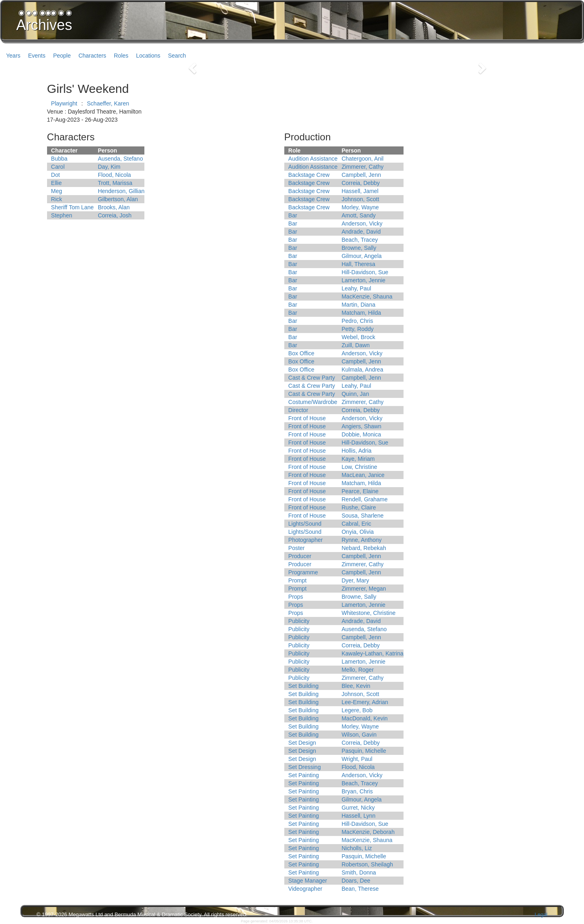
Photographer (306, 540)
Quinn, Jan (355, 394)
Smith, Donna (359, 872)
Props (296, 597)
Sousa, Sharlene (363, 516)
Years (13, 56)
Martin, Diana (358, 305)
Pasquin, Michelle (364, 751)
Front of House (307, 418)
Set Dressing (305, 767)
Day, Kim (109, 167)
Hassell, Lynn (359, 816)
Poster (296, 548)
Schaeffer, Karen (108, 103)
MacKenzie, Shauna (367, 297)
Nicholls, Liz (357, 848)
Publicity (299, 621)
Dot (56, 175)
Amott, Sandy (359, 215)
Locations (148, 56)
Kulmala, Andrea (362, 370)
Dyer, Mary (355, 580)
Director (298, 410)
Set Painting (304, 775)
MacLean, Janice (363, 475)
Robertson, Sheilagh (367, 864)
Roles (121, 56)
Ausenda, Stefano (120, 159)
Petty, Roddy (357, 329)
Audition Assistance (313, 159)
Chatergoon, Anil (363, 159)
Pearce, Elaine (360, 491)
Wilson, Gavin (359, 735)
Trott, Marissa (115, 183)
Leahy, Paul (356, 288)
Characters (92, 56)
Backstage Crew (309, 175)
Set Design (302, 743)
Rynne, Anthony (362, 540)
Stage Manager (308, 881)
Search (177, 56)
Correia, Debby (361, 183)
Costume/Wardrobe (313, 402)
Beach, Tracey (360, 240)
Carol (58, 167)
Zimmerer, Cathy (362, 167)
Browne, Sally (359, 248)
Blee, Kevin (356, 686)
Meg (57, 191)
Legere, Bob (357, 710)
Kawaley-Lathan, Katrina (373, 653)
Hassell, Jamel (360, 191)
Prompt (297, 580)
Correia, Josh (115, 215)
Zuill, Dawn (355, 345)
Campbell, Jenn (361, 175)
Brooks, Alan (114, 207)
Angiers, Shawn (361, 426)
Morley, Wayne (360, 207)
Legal (541, 914)
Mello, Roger (357, 670)
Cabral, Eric (356, 524)
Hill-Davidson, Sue (365, 272)
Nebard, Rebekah (364, 548)
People (62, 56)
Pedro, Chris (357, 321)
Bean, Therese (360, 889)
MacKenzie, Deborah (368, 832)
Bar (293, 215)
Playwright (64, 103)
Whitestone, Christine (368, 613)
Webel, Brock (358, 337)
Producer (300, 556)
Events (37, 56)
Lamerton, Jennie (363, 280)
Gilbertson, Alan (118, 199)
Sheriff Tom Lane (72, 207)
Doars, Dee (356, 881)
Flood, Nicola (114, 175)
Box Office (301, 353)
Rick (57, 199)
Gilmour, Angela (362, 256)
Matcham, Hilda (361, 313)
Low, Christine (359, 467)
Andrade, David (361, 232)
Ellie (56, 183)
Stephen (62, 215)
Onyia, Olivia (357, 532)
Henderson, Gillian (121, 191)
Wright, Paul (357, 759)
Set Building (304, 686)
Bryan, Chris (357, 791)
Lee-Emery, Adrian (365, 702)
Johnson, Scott (360, 199)
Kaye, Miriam (358, 459)
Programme (303, 572)
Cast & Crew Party (312, 378)
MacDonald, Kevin (365, 718)
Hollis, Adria (356, 451)
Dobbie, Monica (361, 434)
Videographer (305, 889)
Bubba (59, 159)
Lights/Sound (305, 524)
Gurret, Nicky (358, 808)
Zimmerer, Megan (364, 589)
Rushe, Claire (359, 507)
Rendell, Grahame (365, 499)
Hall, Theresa (358, 264)
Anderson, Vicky (362, 223)
